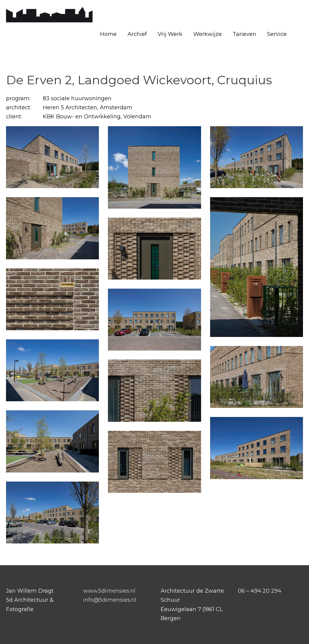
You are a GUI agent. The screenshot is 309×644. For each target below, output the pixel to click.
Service (277, 34)
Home (108, 34)
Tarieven (244, 34)
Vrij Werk (170, 34)
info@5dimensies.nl (110, 600)
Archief (137, 34)
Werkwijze (208, 34)
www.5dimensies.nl (109, 591)
